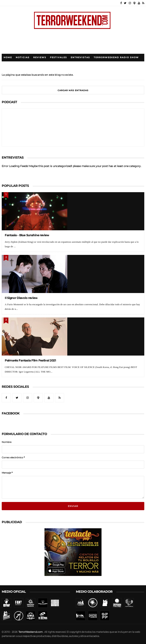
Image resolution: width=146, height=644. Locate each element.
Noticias (23, 57)
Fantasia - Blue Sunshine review (27, 235)
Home (8, 57)
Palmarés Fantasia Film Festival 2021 (30, 360)
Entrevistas (80, 57)
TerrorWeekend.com (31, 632)
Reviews (40, 57)
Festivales (58, 57)
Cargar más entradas (73, 90)
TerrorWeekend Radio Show (116, 57)
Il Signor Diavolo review (21, 298)
